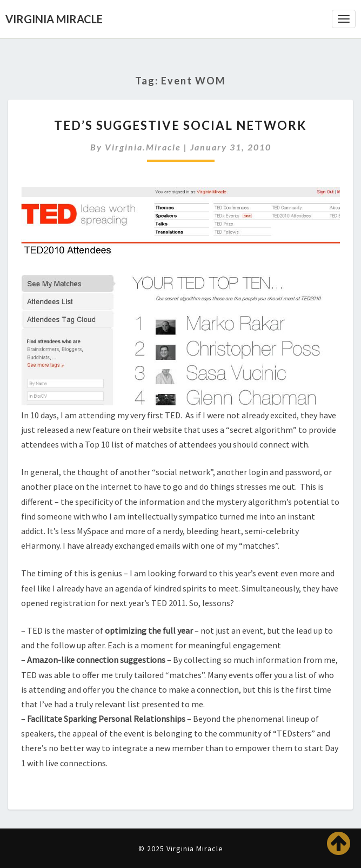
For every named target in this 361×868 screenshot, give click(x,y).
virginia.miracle (143, 147)
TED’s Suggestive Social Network (180, 125)
